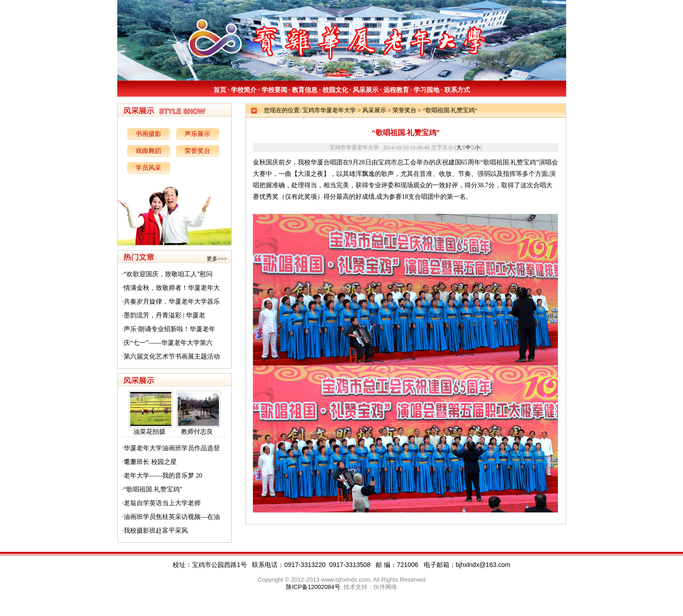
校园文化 (335, 90)
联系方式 (457, 90)
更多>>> (217, 259)
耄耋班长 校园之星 (150, 462)
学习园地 (426, 90)
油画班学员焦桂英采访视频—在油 (172, 517)
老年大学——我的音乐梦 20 (163, 476)
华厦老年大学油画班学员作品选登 (172, 448)
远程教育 (396, 90)
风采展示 (366, 90)
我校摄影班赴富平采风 (156, 531)
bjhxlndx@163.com (483, 565)
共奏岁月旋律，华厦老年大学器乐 (172, 302)
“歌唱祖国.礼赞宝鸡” (153, 489)
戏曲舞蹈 (148, 151)
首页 (220, 90)
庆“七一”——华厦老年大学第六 (168, 343)
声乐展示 (197, 134)
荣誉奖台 (197, 151)
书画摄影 (148, 134)
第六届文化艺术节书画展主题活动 (172, 357)
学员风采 (148, 168)
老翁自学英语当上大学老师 (162, 503)
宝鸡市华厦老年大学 (329, 110)
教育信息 (305, 90)
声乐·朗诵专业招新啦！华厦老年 (169, 329)
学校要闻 (274, 90)
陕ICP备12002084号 (313, 587)
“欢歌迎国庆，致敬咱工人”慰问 (168, 274)
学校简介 (244, 90)
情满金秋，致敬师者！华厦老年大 (172, 288)
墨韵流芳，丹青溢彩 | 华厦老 (164, 315)
